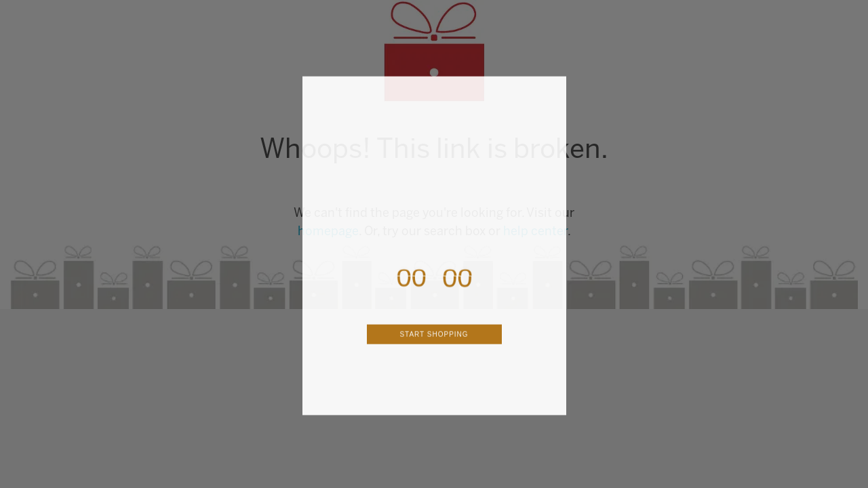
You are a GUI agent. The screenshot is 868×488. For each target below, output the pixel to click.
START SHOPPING (434, 350)
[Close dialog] (554, 104)
